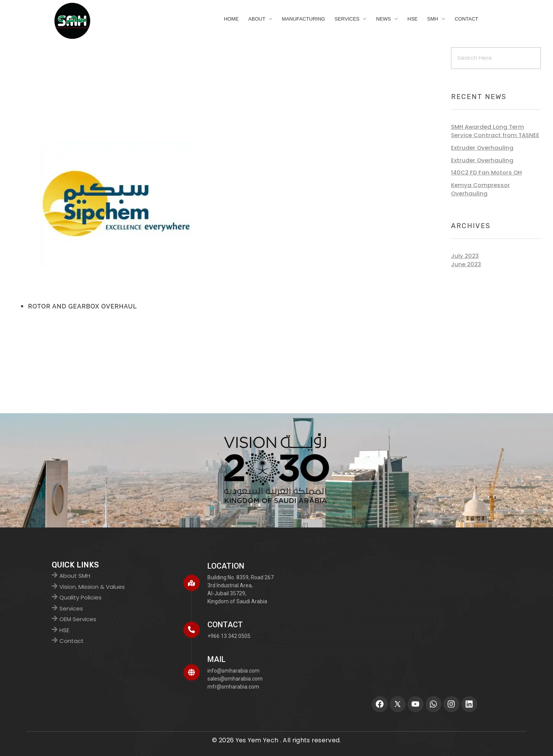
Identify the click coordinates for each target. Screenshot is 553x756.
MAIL (217, 659)
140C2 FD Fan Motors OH (486, 172)
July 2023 (465, 256)
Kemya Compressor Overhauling (480, 189)
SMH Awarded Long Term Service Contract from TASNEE (495, 131)
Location (226, 566)
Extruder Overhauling (482, 148)
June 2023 (466, 264)
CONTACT (225, 625)
